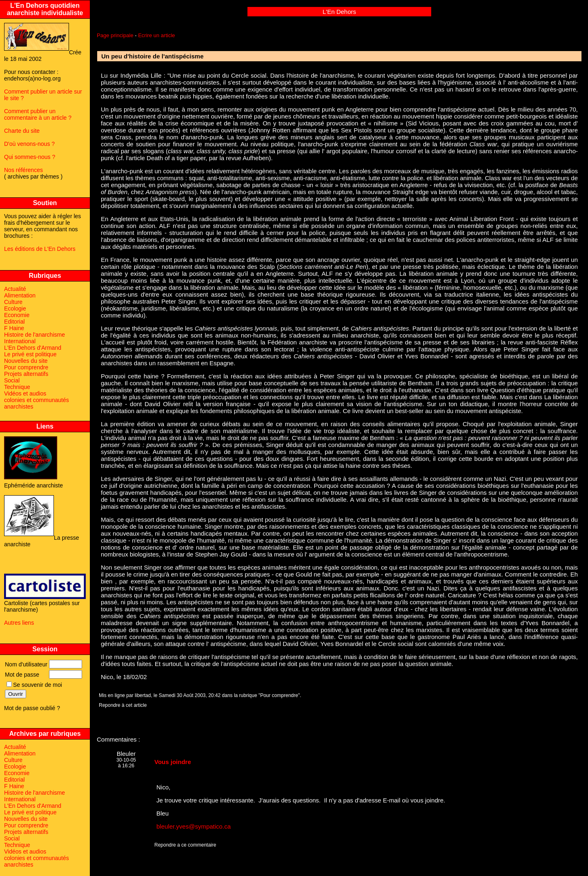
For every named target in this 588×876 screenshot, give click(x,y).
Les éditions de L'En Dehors (40, 249)
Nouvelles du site (26, 361)
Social (12, 380)
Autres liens (19, 623)
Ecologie (15, 308)
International (20, 341)
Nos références (23, 170)
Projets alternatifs (26, 374)
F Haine (14, 328)
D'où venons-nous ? (29, 144)
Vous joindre (173, 762)
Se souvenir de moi (34, 685)
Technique (17, 387)
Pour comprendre (26, 367)
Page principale (115, 35)
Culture (13, 302)
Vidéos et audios (25, 393)
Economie (17, 315)
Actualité (15, 289)
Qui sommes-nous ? (30, 157)
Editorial (14, 322)
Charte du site (22, 131)
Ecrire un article (156, 35)
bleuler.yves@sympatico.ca (194, 826)
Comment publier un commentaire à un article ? (38, 114)
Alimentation (20, 295)
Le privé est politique (30, 354)
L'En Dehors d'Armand (33, 348)
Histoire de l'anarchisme (35, 335)
